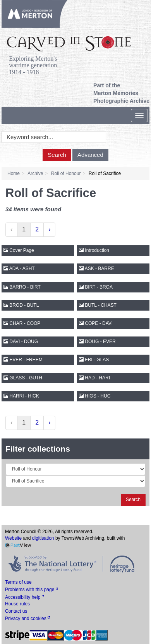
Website (13, 538)
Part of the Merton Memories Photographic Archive (121, 93)
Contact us (16, 611)
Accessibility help (25, 597)
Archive (35, 173)
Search (57, 155)
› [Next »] (49, 229)
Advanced (90, 155)
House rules (17, 604)
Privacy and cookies (27, 619)
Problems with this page (32, 590)
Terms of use (18, 582)
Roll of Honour (66, 173)
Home (14, 173)
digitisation (43, 538)
